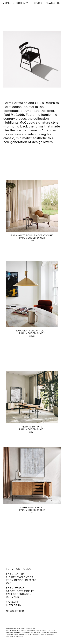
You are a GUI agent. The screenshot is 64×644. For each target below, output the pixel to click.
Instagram (14, 605)
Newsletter (15, 611)
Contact (12, 602)
